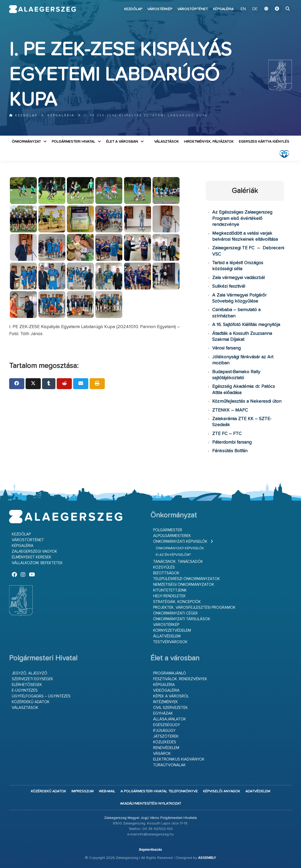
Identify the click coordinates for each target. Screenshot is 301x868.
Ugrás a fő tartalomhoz (279, 2)
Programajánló (170, 673)
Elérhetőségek (27, 685)
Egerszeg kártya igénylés (264, 142)
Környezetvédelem (172, 631)
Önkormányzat (26, 142)
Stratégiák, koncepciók (177, 602)
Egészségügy (167, 725)
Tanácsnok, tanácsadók (178, 562)
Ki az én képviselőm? (173, 555)
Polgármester (168, 530)
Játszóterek (166, 736)
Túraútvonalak (169, 765)
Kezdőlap (133, 9)
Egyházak (163, 713)
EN (243, 9)
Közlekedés (165, 742)
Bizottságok (166, 573)
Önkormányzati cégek (176, 613)
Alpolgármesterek (172, 536)
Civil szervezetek (170, 708)
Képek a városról (171, 696)
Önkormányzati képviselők (180, 542)
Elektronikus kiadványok (179, 759)
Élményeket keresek (32, 557)
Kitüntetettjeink (170, 590)
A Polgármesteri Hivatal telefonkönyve (159, 791)
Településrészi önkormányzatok (187, 579)
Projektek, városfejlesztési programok (194, 608)
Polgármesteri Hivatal (73, 142)
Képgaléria (223, 9)
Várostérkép (160, 9)
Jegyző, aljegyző (30, 673)
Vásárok (162, 754)
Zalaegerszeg (43, 9)
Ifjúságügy (164, 731)
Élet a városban (122, 142)
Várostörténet (193, 9)
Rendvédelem (166, 748)
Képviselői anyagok (222, 791)
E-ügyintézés (25, 691)
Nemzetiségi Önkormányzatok (184, 585)
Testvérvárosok (170, 642)
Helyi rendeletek (169, 596)
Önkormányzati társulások (182, 619)
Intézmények (166, 702)
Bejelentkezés (150, 850)
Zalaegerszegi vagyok (34, 551)
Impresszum (82, 791)
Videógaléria (166, 691)
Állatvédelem (167, 636)
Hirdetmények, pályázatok (209, 142)
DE (255, 9)
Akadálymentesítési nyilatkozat (150, 804)
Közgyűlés (164, 567)
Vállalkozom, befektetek (37, 563)
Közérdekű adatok (31, 702)
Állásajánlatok (170, 719)
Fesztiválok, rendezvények (180, 679)
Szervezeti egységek (33, 679)
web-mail (107, 791)
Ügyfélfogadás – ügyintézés (41, 696)
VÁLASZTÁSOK (166, 142)
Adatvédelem (258, 791)
